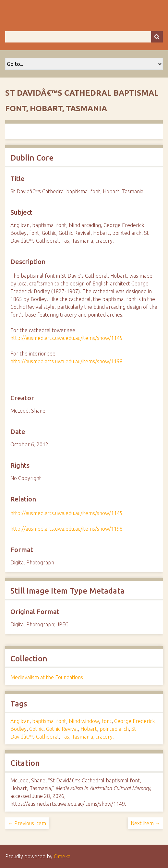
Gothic (36, 729)
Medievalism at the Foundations (47, 677)
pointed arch (114, 729)
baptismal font (49, 721)
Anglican (20, 721)
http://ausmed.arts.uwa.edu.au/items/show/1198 (66, 361)
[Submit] (157, 37)
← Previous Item (27, 823)
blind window (84, 721)
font (107, 721)
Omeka (62, 856)
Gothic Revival (62, 729)
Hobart (89, 729)
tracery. (105, 737)
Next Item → (145, 823)
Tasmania (82, 737)
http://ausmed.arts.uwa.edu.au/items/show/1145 (66, 338)
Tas (65, 737)
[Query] (84, 37)
